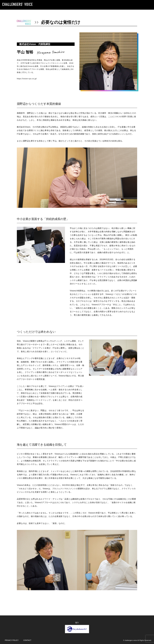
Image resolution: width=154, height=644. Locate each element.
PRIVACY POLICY (12, 640)
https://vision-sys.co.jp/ (27, 79)
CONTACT (27, 640)
